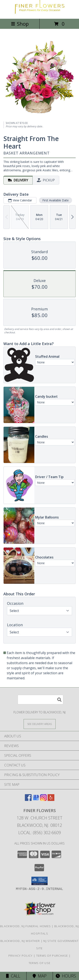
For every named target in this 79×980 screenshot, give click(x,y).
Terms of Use (40, 963)
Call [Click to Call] (13, 976)
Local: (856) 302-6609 (40, 833)
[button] (39, 881)
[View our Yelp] (51, 800)
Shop (20, 24)
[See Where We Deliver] (40, 724)
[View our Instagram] (43, 800)
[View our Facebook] (28, 800)
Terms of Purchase (52, 956)
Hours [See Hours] (66, 976)
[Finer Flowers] (40, 13)
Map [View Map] (40, 976)
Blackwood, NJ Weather (20, 941)
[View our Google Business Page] (36, 800)
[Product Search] (40, 700)
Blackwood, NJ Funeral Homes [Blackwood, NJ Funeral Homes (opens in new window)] (25, 926)
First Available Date (56, 200)
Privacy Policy (21, 956)
